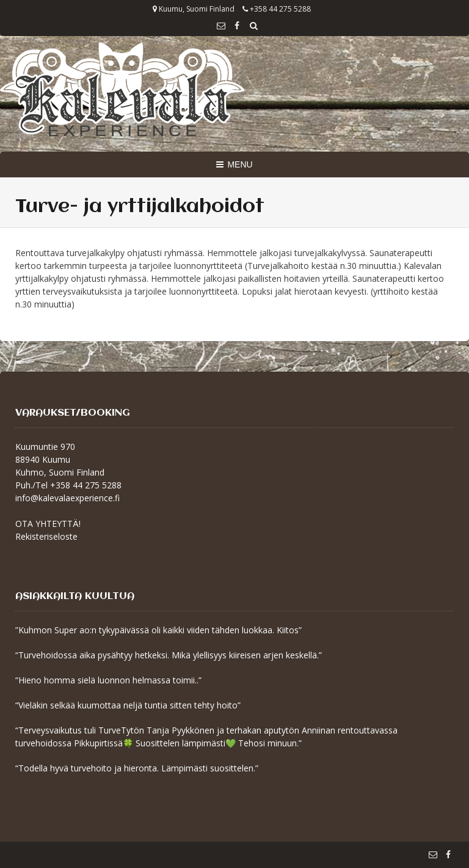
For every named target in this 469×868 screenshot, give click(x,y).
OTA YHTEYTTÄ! (48, 524)
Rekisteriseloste (46, 536)
